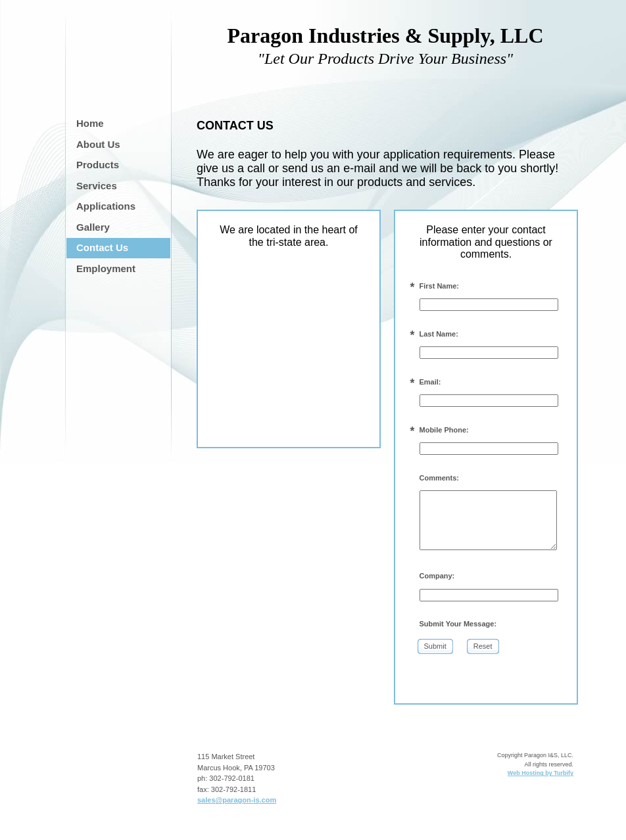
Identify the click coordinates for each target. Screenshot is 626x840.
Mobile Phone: (444, 430)
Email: (430, 382)
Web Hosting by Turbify (541, 773)
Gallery (93, 227)
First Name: (440, 286)
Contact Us (102, 247)
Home (90, 123)
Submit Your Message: (458, 624)
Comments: (440, 478)
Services (97, 186)
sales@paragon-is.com (237, 800)
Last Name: (439, 334)
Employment (106, 268)
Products (98, 165)
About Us (98, 144)
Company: (437, 576)
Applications (106, 206)
